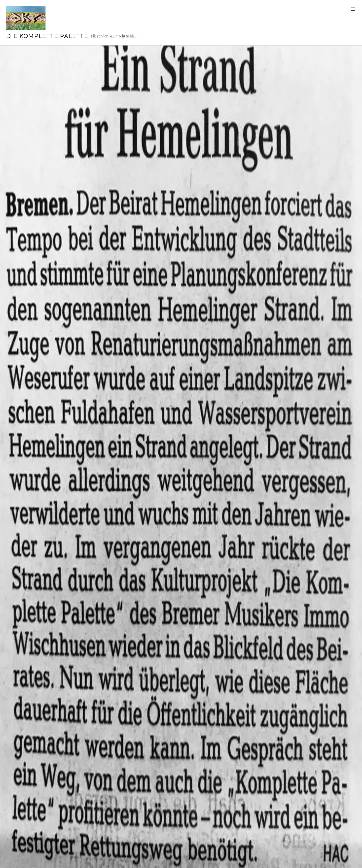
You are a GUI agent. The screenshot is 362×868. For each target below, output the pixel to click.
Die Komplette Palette (47, 36)
